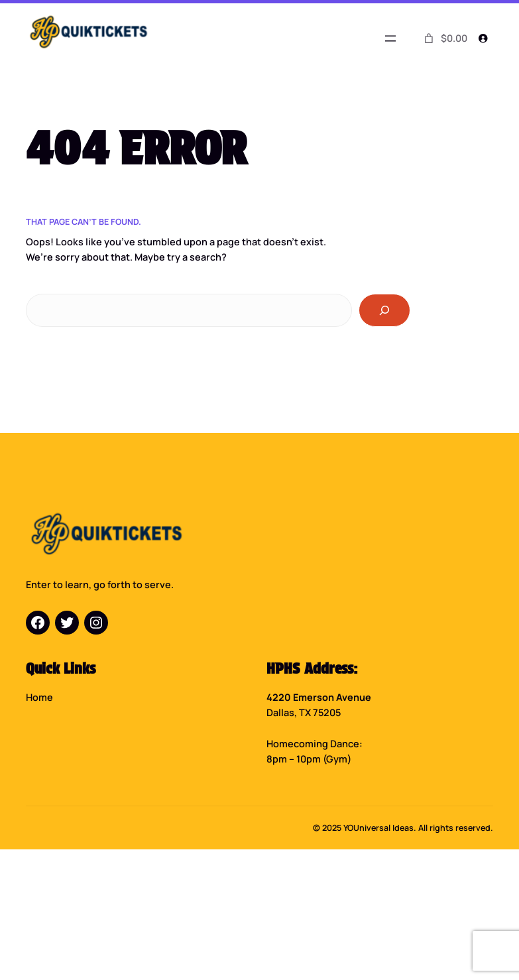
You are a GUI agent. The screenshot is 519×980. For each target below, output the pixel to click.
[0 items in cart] (445, 38)
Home (39, 697)
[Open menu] (390, 38)
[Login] (483, 38)
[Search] (384, 310)
